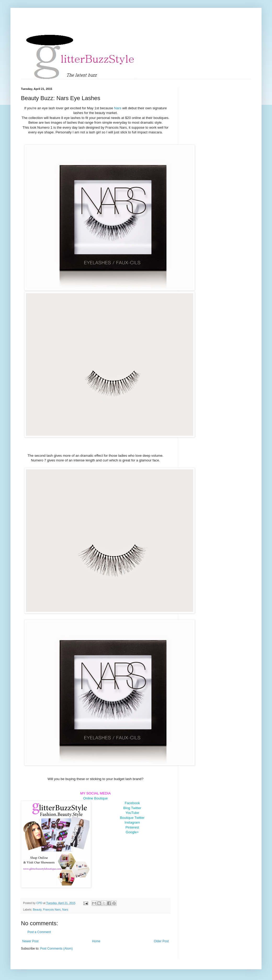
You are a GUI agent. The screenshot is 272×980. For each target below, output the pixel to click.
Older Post (161, 941)
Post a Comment (39, 932)
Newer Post (30, 941)
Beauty (37, 910)
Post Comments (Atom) (56, 949)
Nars (118, 108)
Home (96, 941)
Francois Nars (52, 910)
